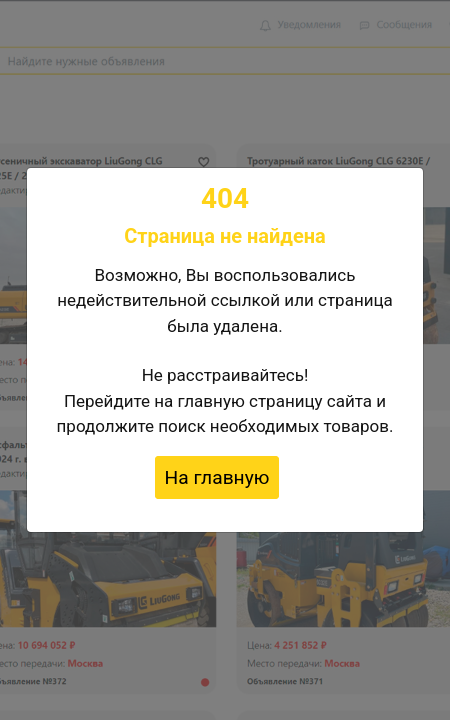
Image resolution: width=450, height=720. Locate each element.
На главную (217, 477)
